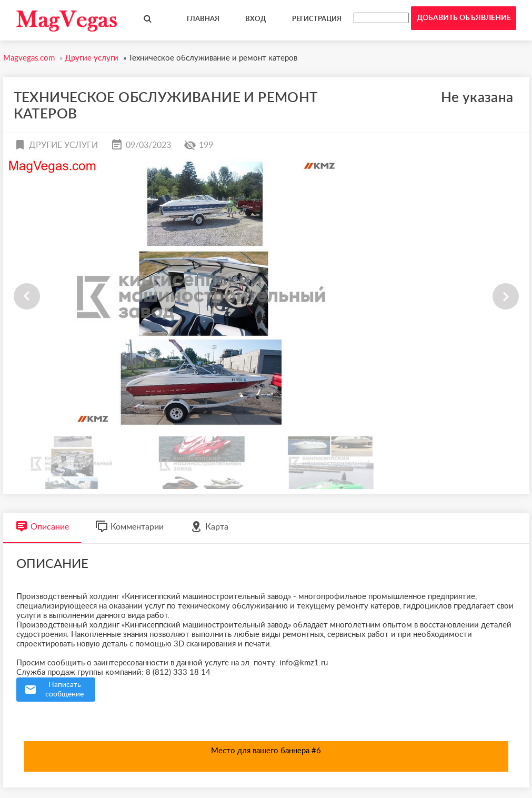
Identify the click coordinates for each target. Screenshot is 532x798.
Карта (209, 527)
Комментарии (129, 527)
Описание (42, 527)
